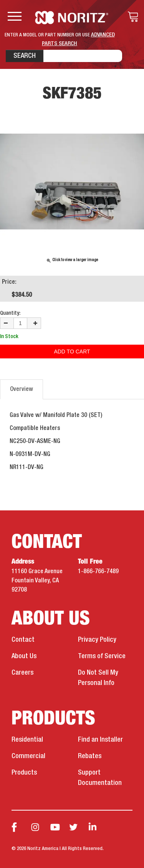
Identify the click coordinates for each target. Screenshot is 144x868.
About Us (24, 656)
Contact (23, 640)
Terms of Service (102, 656)
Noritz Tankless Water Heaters (72, 18)
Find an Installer (100, 740)
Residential (27, 740)
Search (25, 56)
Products (24, 773)
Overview (22, 389)
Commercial (28, 756)
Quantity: (10, 313)
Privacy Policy (97, 640)
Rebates (90, 756)
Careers (22, 673)
